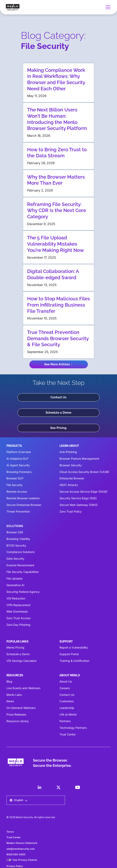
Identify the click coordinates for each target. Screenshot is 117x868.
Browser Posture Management (79, 459)
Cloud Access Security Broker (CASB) (84, 472)
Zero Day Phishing (18, 625)
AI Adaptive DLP (17, 459)
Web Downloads (17, 611)
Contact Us (58, 397)
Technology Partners (73, 728)
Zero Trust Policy (71, 511)
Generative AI (15, 585)
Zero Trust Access (18, 618)
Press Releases (16, 714)
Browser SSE (15, 532)
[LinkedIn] (39, 787)
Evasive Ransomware (20, 565)
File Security (14, 485)
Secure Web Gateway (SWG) (79, 505)
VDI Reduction (16, 598)
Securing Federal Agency (23, 592)
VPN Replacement (18, 605)
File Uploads (14, 578)
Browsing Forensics (19, 472)
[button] (107, 7)
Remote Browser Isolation (23, 498)
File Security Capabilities (23, 572)
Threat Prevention (18, 511)
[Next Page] (59, 364)
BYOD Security (16, 545)
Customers (67, 701)
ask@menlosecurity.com (21, 849)
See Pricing (58, 428)
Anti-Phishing (68, 452)
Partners (65, 721)
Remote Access (17, 492)
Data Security (15, 559)
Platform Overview (19, 452)
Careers (65, 688)
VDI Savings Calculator (22, 661)
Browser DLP (15, 478)
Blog (9, 681)
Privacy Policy (15, 866)
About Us (66, 681)
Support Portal (69, 654)
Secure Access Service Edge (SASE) (84, 492)
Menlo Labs (14, 695)
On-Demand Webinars (21, 708)
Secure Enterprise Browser (24, 505)
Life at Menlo (68, 714)
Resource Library (18, 721)
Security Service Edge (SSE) (78, 498)
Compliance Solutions (21, 552)
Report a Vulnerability (74, 647)
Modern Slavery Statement (22, 843)
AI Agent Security (18, 465)
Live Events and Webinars (23, 688)
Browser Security (71, 465)
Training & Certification (74, 661)
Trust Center (68, 734)
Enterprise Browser (72, 478)
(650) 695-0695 (16, 854)
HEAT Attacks (69, 485)
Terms (10, 832)
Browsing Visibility (18, 539)
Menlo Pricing (15, 647)
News (10, 701)
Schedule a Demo (58, 413)
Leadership (67, 708)
